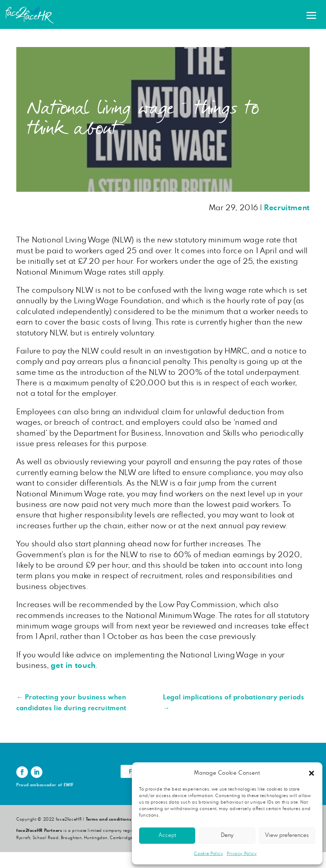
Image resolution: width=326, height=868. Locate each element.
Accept (167, 835)
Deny (227, 835)
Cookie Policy (208, 854)
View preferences (287, 835)
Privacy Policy (242, 854)
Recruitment (287, 208)
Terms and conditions (109, 819)
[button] (312, 773)
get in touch (73, 666)
